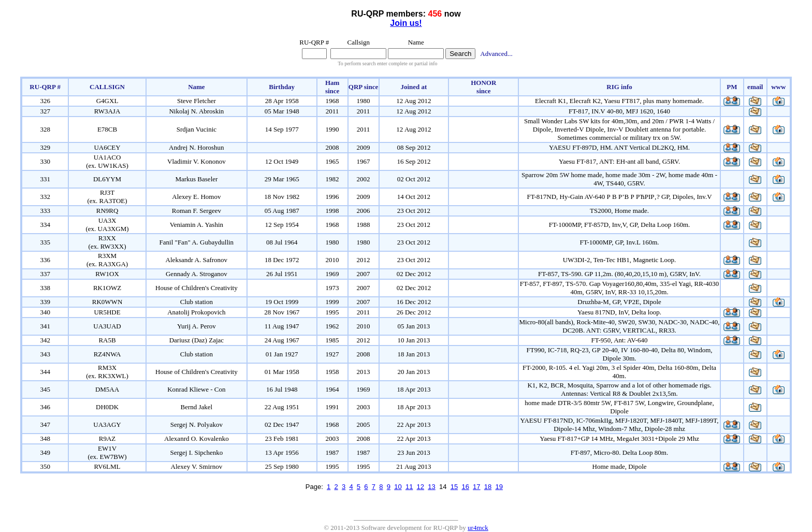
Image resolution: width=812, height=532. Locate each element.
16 (465, 487)
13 (431, 487)
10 (398, 487)
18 (488, 487)
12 (421, 487)
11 (409, 487)
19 (499, 487)
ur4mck (478, 528)
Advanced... (496, 54)
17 (476, 487)
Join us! (406, 23)
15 (454, 487)
